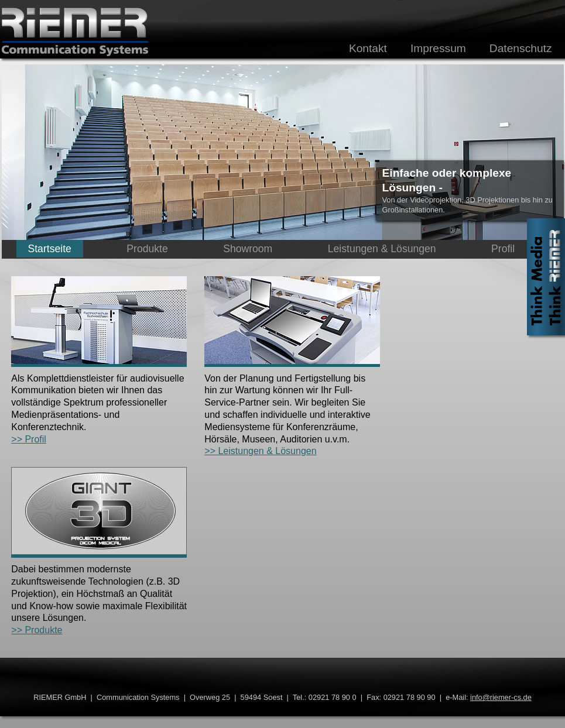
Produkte (147, 249)
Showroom (248, 249)
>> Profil (29, 439)
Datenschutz (521, 48)
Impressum (438, 48)
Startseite (50, 249)
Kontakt (368, 48)
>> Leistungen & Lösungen (260, 451)
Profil (503, 249)
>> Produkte (37, 630)
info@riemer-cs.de (501, 697)
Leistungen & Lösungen (382, 249)
